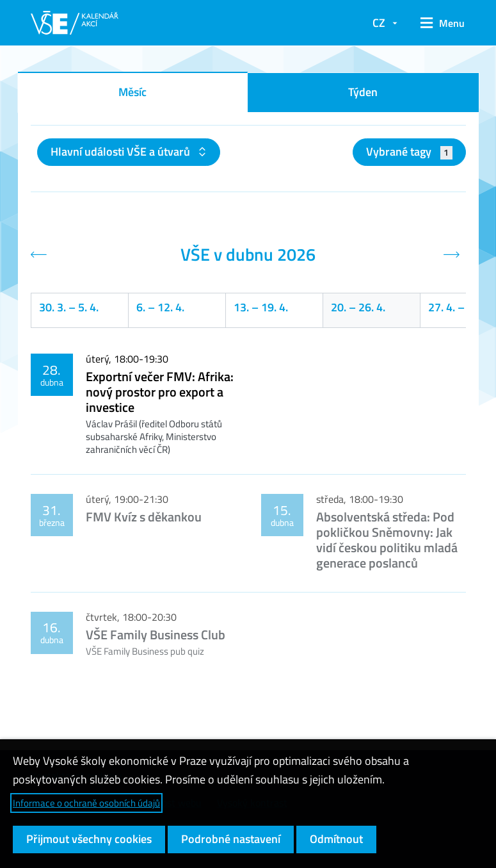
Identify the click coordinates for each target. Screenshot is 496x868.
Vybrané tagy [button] (409, 151)
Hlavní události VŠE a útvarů (122, 151)
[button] (438, 23)
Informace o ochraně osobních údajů (86, 803)
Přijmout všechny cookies (89, 839)
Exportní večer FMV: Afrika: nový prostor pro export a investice (160, 392)
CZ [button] (379, 23)
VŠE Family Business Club (156, 635)
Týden (363, 92)
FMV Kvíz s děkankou (144, 517)
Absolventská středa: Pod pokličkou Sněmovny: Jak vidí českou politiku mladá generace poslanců (387, 540)
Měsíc (132, 92)
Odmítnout (336, 839)
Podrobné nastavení (231, 839)
